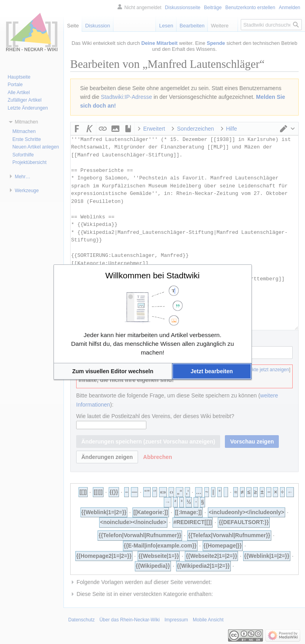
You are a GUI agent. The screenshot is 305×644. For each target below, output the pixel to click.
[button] (113, 371)
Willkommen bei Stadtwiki (152, 275)
